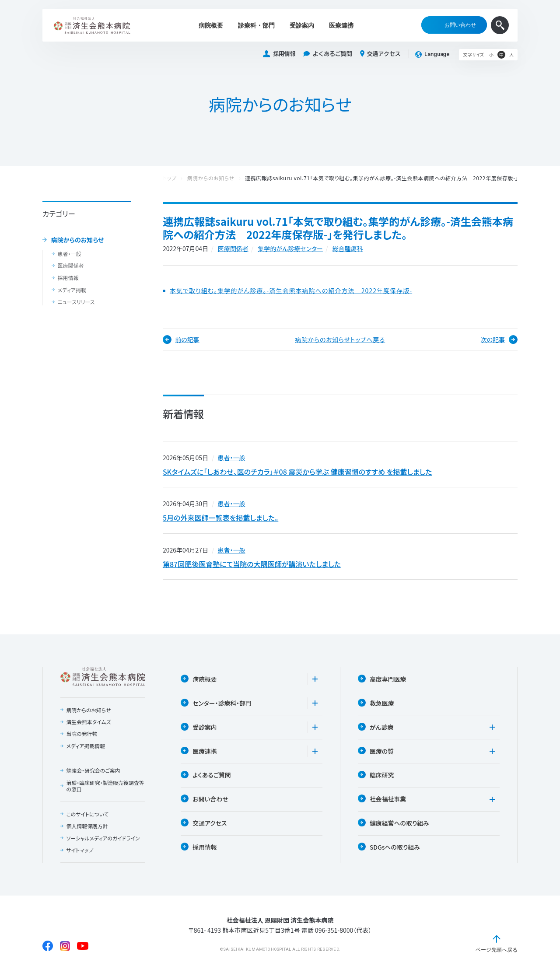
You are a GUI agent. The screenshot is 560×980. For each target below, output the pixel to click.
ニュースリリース (76, 302)
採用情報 (279, 54)
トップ (170, 178)
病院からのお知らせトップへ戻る (340, 339)
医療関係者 (70, 266)
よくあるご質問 (327, 54)
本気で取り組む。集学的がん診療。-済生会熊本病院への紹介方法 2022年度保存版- (291, 291)
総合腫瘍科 (348, 248)
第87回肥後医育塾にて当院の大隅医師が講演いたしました (252, 567)
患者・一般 (69, 254)
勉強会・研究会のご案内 (93, 774)
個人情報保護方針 (87, 830)
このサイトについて (87, 818)
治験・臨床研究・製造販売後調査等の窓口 (105, 789)
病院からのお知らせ (78, 240)
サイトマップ (80, 854)
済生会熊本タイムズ (89, 725)
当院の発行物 (82, 737)
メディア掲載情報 (86, 749)
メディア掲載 (72, 290)
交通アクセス (380, 54)
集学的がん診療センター (290, 248)
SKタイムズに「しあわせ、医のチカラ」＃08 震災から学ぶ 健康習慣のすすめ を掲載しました (297, 472)
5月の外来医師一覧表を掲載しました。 (220, 519)
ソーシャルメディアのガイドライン (103, 842)
